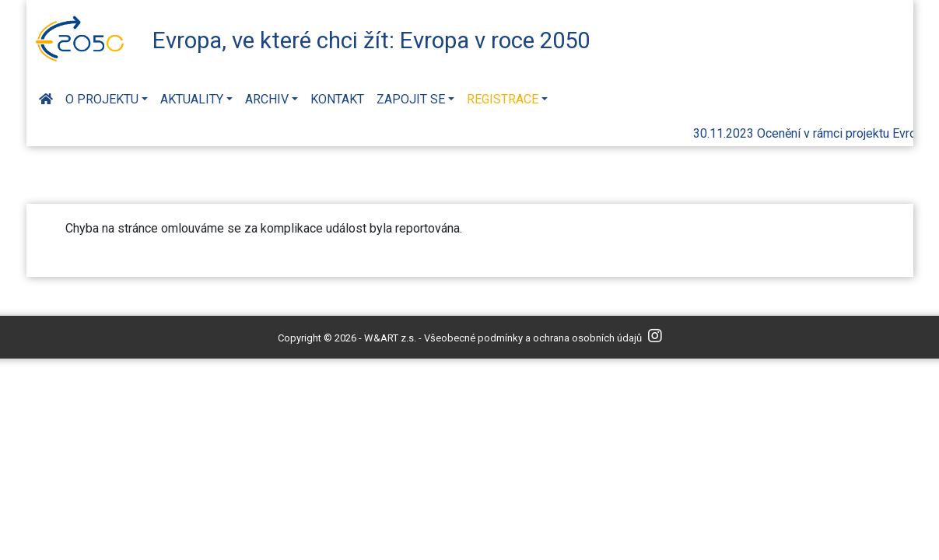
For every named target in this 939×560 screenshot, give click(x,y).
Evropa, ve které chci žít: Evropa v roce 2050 (371, 40)
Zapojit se (411, 99)
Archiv (267, 99)
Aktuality (192, 99)
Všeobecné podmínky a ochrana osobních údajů (533, 338)
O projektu (102, 99)
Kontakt (337, 99)
